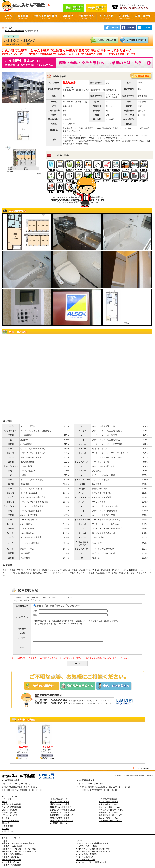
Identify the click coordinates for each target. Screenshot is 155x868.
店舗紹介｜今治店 (9, 812)
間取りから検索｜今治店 (109, 807)
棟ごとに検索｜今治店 (108, 802)
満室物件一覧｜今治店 (108, 812)
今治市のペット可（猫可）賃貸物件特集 (93, 852)
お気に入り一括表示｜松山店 (63, 810)
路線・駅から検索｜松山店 (62, 821)
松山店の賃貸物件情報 (14, 31)
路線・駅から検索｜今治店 (110, 821)
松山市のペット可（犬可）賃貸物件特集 (19, 849)
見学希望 (49, 606)
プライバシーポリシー (11, 815)
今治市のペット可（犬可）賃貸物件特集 (93, 849)
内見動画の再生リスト (60, 823)
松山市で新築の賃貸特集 (12, 854)
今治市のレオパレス (85, 857)
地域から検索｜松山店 (60, 818)
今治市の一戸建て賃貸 (85, 860)
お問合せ (38, 606)
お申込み (60, 606)
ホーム (8, 28)
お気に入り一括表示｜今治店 (111, 810)
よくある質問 (7, 826)
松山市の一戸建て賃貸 (11, 860)
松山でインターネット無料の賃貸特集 (18, 843)
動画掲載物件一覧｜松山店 (62, 815)
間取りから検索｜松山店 (61, 807)
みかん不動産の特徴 (10, 821)
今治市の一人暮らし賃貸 (86, 846)
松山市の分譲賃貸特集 (11, 865)
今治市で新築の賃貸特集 (86, 854)
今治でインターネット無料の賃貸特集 (92, 843)
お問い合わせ (7, 831)
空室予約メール (73, 606)
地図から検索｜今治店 (108, 804)
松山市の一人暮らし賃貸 (12, 846)
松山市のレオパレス (10, 857)
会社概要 (6, 818)
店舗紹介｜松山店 (9, 810)
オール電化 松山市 (10, 862)
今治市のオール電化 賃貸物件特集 (91, 862)
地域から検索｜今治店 (108, 818)
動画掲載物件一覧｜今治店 (110, 815)
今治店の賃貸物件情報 (11, 807)
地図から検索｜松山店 (60, 804)
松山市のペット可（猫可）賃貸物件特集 (19, 852)
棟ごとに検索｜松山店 (60, 802)
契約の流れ (7, 823)
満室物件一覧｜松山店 (60, 812)
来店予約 (6, 829)
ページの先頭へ (142, 768)
